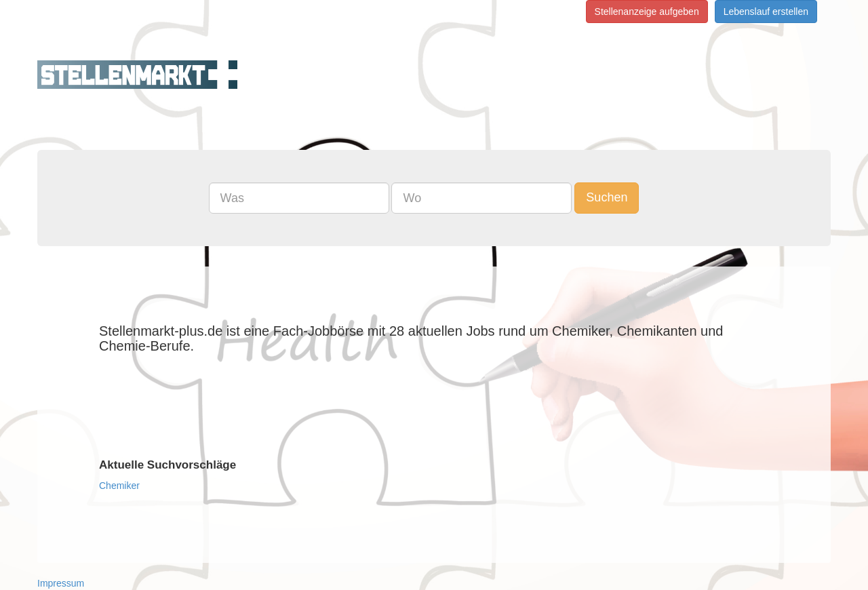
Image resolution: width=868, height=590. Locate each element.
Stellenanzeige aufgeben (647, 12)
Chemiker (119, 486)
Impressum (61, 583)
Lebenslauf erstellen (766, 12)
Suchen (607, 197)
